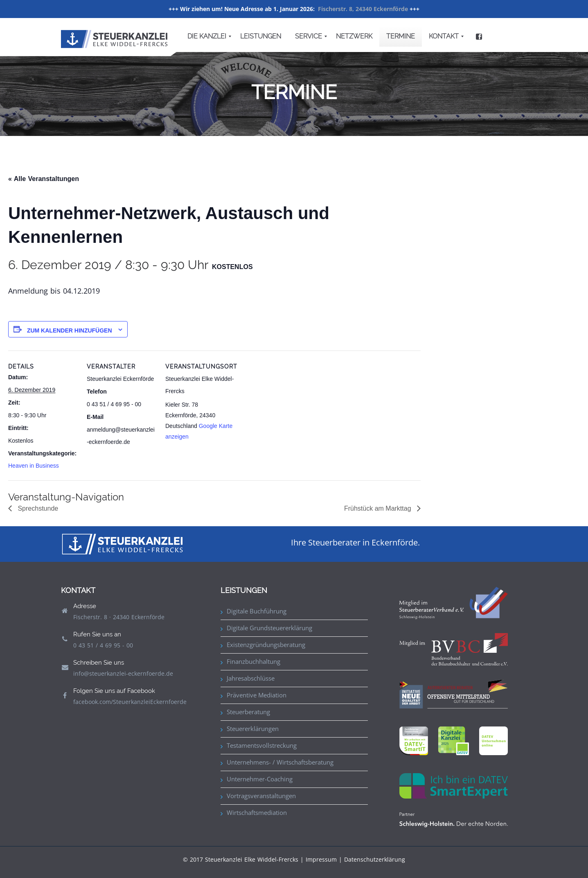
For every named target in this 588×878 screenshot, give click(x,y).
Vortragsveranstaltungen (261, 796)
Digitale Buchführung (257, 611)
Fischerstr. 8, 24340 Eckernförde (363, 9)
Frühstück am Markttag (378, 508)
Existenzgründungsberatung (266, 645)
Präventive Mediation (257, 695)
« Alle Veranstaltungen (44, 179)
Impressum (321, 859)
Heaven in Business (34, 466)
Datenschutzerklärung (375, 859)
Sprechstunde (37, 508)
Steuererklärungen (253, 729)
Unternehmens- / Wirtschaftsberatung (280, 762)
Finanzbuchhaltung (253, 661)
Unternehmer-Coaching (260, 779)
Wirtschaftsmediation (257, 812)
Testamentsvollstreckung (262, 745)
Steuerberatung (248, 712)
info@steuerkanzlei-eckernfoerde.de (123, 673)
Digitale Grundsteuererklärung (269, 628)
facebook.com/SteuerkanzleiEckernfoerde (130, 702)
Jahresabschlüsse (251, 678)
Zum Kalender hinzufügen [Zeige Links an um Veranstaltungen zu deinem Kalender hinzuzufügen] (70, 330)
